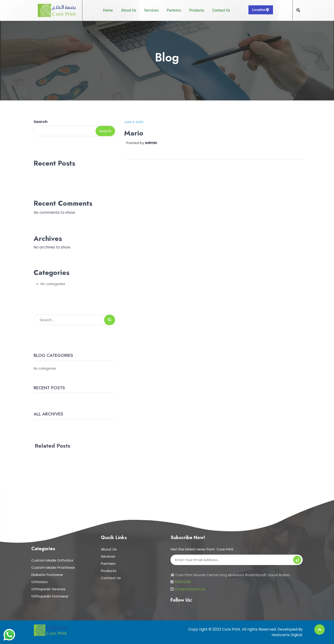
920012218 (183, 582)
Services (151, 10)
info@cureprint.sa (190, 589)
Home (108, 10)
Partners (174, 10)
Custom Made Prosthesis (53, 567)
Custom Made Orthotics (52, 560)
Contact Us (221, 10)
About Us (129, 10)
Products (197, 10)
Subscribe (297, 560)
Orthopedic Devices (48, 589)
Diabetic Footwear (47, 575)
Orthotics (39, 582)
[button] (298, 10)
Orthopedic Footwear (50, 596)
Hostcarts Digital (287, 635)
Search (41, 122)
